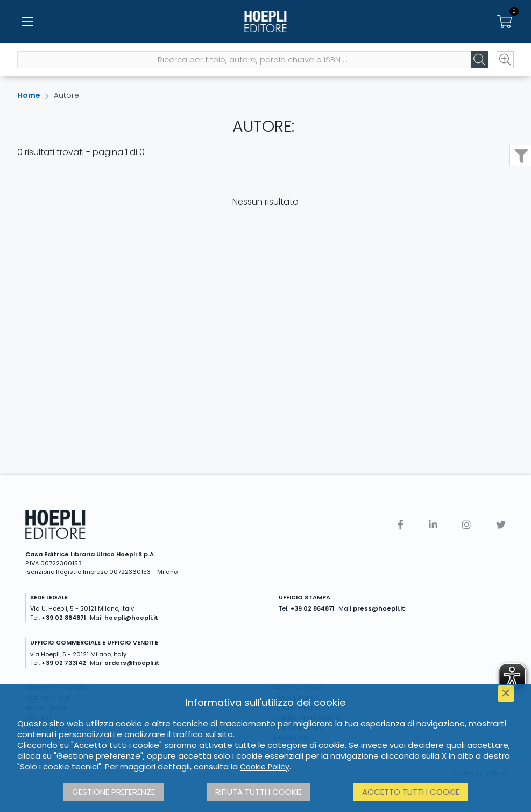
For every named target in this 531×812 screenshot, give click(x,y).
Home (29, 95)
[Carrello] (504, 22)
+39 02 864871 (64, 618)
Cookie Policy (265, 767)
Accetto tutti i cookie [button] (411, 792)
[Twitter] (501, 525)
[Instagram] (466, 525)
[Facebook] (401, 525)
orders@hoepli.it (132, 663)
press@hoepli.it (379, 608)
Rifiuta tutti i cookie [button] (259, 792)
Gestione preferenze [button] (114, 792)
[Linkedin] (433, 525)
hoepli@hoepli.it (131, 618)
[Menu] (27, 22)
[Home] (265, 22)
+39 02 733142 (64, 663)
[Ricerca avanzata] (505, 60)
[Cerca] (479, 60)
